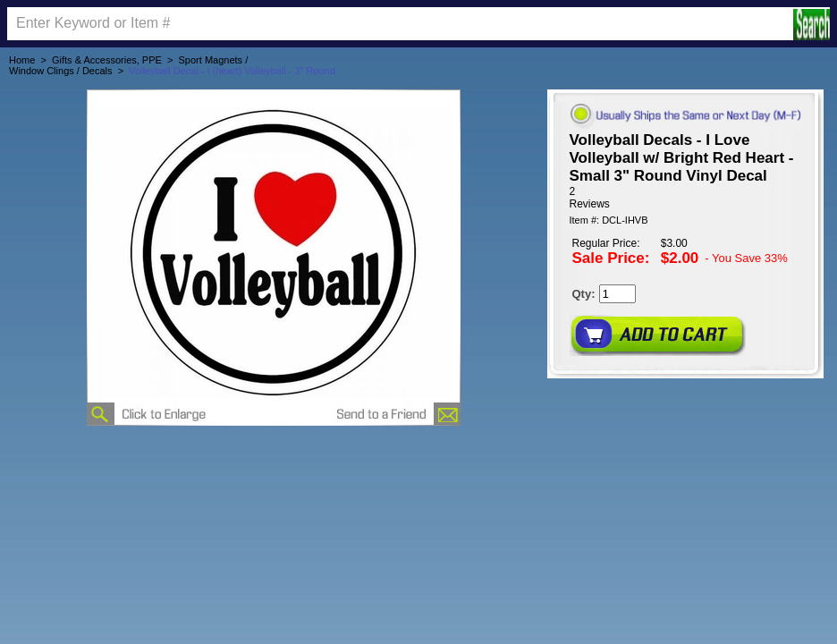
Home (22, 60)
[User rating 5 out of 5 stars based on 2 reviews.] (685, 198)
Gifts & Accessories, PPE (107, 60)
